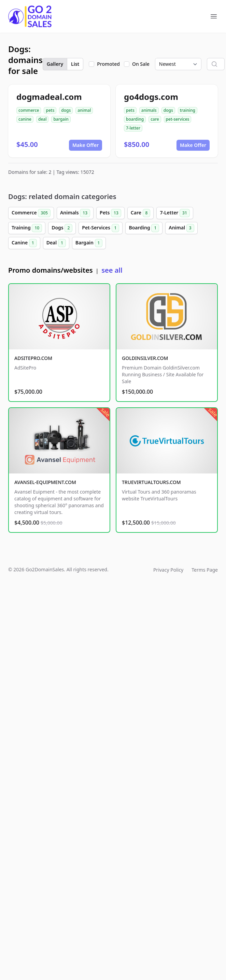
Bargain (89, 243)
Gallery (55, 64)
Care (141, 213)
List (75, 64)
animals (149, 110)
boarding (135, 119)
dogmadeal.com (49, 97)
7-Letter (175, 213)
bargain (61, 119)
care (155, 119)
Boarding (144, 228)
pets (50, 110)
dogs (66, 110)
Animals (75, 213)
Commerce (31, 213)
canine (25, 119)
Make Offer (86, 145)
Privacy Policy (168, 570)
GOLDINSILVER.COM (145, 358)
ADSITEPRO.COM (33, 358)
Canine (24, 243)
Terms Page (205, 570)
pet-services (178, 119)
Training (27, 228)
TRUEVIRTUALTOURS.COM (151, 482)
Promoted (108, 64)
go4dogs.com (151, 97)
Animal (181, 228)
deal (42, 119)
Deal (56, 243)
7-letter (133, 128)
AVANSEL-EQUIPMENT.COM (45, 482)
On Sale (141, 64)
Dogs (62, 228)
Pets (110, 213)
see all (112, 270)
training (188, 110)
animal (84, 110)
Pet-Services (101, 228)
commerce (29, 110)
